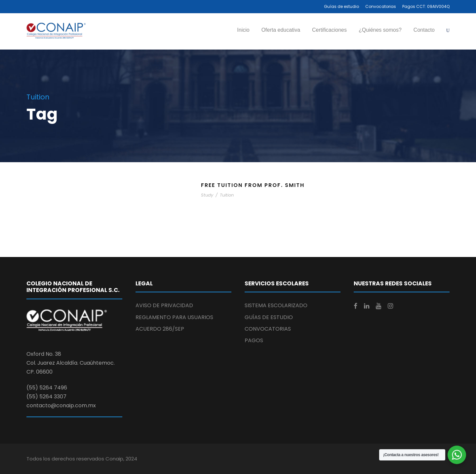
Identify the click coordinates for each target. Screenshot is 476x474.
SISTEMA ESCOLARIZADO (276, 305)
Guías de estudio (341, 6)
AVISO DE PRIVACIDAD (164, 305)
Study (207, 195)
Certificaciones (329, 30)
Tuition (227, 195)
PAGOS (254, 340)
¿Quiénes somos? (380, 30)
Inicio (243, 30)
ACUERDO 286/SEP (160, 329)
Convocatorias (381, 6)
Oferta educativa (281, 30)
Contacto (424, 30)
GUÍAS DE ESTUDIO (269, 317)
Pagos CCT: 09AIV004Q (426, 6)
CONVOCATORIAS (268, 329)
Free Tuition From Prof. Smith (253, 185)
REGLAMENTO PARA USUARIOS (174, 317)
